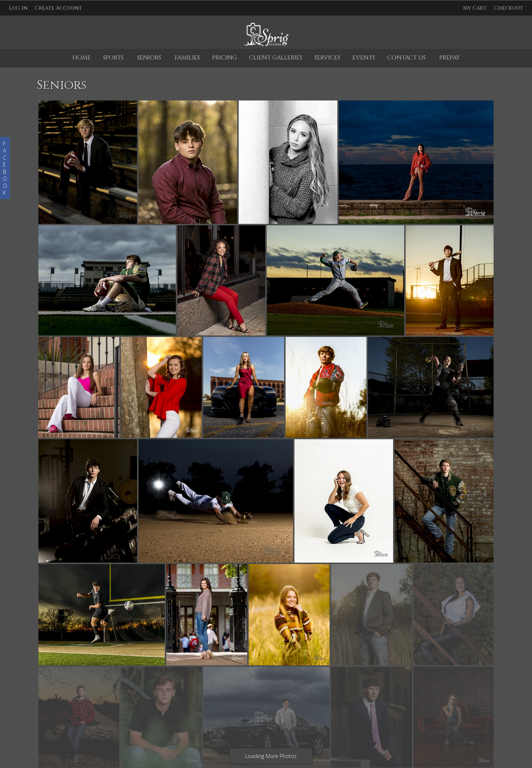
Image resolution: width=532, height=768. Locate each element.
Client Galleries (276, 58)
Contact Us (406, 58)
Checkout (509, 8)
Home (82, 58)
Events (364, 58)
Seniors (149, 58)
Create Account (58, 8)
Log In (18, 8)
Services (327, 58)
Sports (113, 58)
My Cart (475, 8)
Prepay (450, 58)
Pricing (224, 58)
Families (187, 58)
